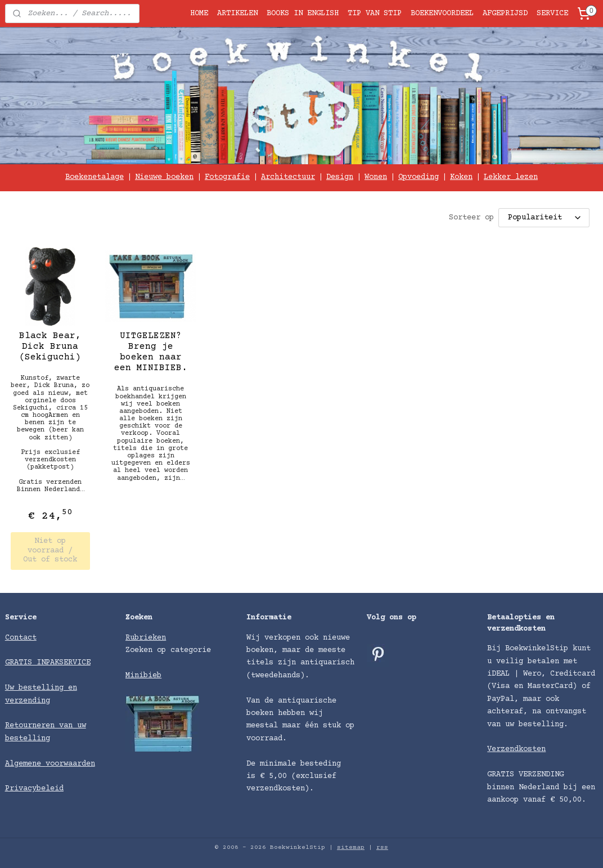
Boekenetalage (94, 177)
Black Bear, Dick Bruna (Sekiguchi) (50, 346)
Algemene (25, 764)
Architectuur (288, 177)
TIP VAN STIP (375, 14)
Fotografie (227, 177)
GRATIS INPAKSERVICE (48, 663)
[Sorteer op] (544, 218)
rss (382, 847)
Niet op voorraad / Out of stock (50, 550)
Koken (461, 177)
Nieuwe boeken (164, 177)
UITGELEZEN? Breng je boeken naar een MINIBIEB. (151, 352)
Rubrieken (146, 638)
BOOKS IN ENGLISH (303, 14)
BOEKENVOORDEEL (442, 14)
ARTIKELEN (237, 14)
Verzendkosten (516, 749)
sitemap (351, 847)
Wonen (376, 177)
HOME (199, 14)
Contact (21, 638)
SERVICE (552, 14)
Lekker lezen (511, 177)
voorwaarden (70, 764)
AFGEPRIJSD (505, 14)
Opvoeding (418, 177)
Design (340, 177)
